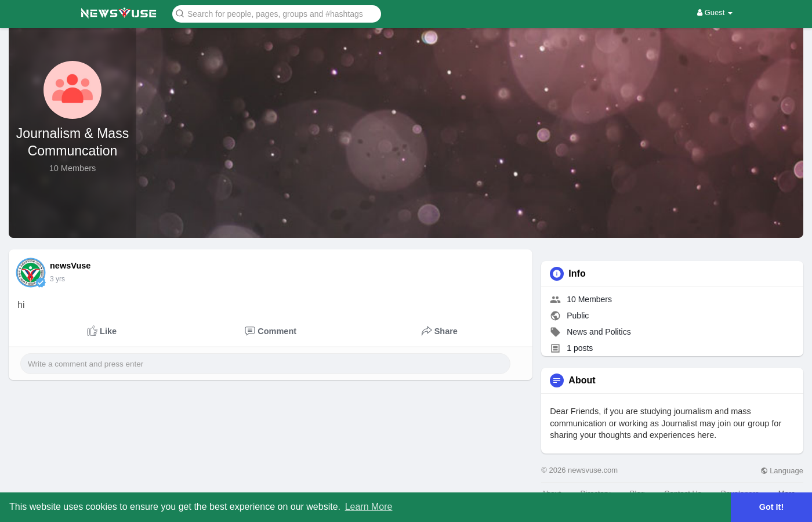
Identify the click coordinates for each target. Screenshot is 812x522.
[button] (277, 13)
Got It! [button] (771, 507)
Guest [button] (715, 12)
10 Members (589, 299)
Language (782, 471)
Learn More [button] (369, 507)
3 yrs (57, 279)
